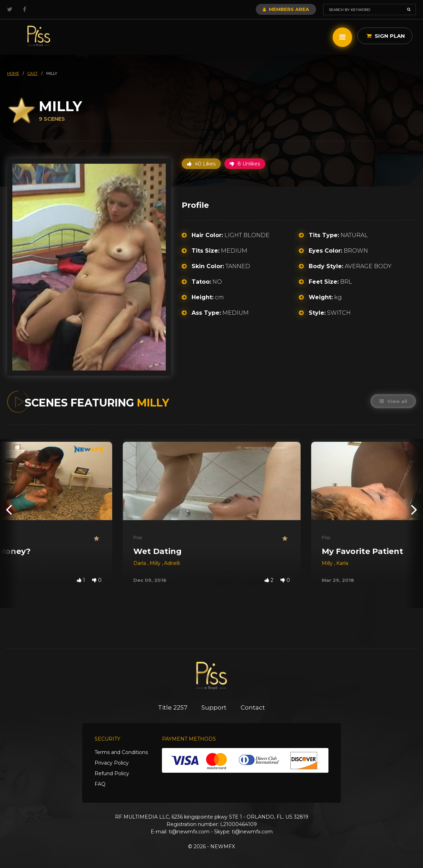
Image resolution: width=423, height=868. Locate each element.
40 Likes (201, 164)
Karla (342, 563)
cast (33, 73)
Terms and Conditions (121, 752)
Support (214, 707)
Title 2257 (173, 707)
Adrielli (172, 563)
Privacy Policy (112, 763)
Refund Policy (112, 773)
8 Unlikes (245, 164)
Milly (156, 563)
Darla (140, 563)
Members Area (286, 9)
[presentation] (9, 509)
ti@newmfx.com (189, 832)
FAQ (100, 784)
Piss (138, 537)
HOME (13, 73)
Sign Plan (386, 36)
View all (393, 401)
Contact (253, 707)
